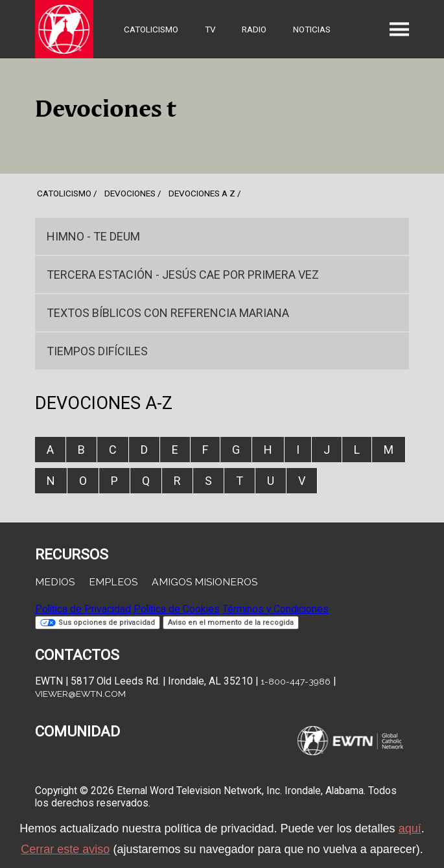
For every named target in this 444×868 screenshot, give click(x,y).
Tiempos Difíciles (97, 351)
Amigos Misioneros (204, 582)
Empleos (113, 582)
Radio (254, 29)
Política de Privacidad (83, 609)
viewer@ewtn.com (80, 694)
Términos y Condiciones (275, 609)
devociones (130, 193)
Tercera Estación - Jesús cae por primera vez (183, 275)
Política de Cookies (177, 609)
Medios (55, 582)
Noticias (312, 29)
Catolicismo (151, 29)
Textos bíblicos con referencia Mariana (168, 313)
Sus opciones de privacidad (98, 623)
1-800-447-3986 (296, 681)
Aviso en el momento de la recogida (231, 623)
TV (210, 29)
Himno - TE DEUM (93, 236)
